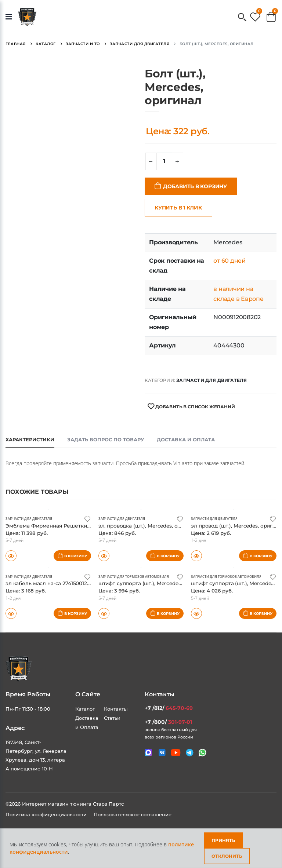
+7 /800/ (168, 722)
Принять (223, 840)
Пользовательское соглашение (133, 814)
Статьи (112, 718)
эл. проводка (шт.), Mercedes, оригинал (153, 525)
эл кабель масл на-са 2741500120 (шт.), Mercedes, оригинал (89, 583)
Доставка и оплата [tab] (186, 440)
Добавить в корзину (195, 186)
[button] (242, 18)
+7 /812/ (169, 708)
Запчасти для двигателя (211, 380)
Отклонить (227, 856)
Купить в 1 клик (178, 208)
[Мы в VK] (162, 753)
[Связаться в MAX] (148, 752)
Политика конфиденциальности (47, 814)
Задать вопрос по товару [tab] (106, 440)
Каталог (85, 708)
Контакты (116, 708)
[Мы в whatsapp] (203, 753)
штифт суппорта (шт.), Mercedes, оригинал (158, 583)
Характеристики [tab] (30, 440)
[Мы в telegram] (190, 753)
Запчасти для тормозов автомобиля (138, 576)
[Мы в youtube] (176, 752)
